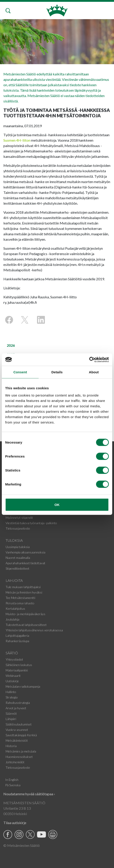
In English (12, 780)
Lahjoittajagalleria (17, 636)
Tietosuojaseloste (18, 528)
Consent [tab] (20, 372)
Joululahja (12, 619)
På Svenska (13, 785)
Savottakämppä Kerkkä (21, 735)
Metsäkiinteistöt (17, 740)
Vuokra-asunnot (17, 730)
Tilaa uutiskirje (15, 823)
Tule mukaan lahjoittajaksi (23, 587)
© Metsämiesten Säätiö (22, 845)
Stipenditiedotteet (18, 568)
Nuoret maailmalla (18, 558)
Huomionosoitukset (19, 757)
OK (57, 504)
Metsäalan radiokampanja (23, 686)
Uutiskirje (12, 681)
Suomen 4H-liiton (17, 140)
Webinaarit (13, 676)
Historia (11, 746)
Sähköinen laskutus (19, 665)
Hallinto (11, 692)
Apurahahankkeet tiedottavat (25, 563)
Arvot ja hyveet (16, 708)
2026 (11, 345)
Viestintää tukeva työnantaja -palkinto (31, 523)
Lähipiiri (11, 719)
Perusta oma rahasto (20, 603)
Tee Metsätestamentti (20, 598)
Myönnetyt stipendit (19, 518)
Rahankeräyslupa (17, 641)
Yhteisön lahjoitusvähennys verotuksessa (34, 630)
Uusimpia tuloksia (18, 547)
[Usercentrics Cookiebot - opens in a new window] (89, 360)
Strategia (12, 697)
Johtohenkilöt (15, 762)
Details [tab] (57, 372)
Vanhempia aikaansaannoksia (25, 552)
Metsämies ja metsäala (21, 751)
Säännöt (11, 713)
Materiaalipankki (17, 670)
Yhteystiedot (14, 659)
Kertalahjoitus (15, 609)
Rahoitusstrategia (18, 703)
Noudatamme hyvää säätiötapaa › (29, 794)
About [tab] (94, 372)
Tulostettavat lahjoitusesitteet (26, 625)
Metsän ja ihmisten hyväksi (24, 592)
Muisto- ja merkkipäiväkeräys (25, 614)
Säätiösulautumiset (19, 724)
